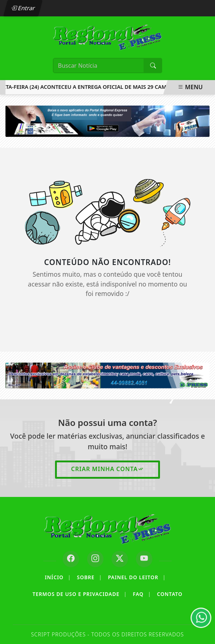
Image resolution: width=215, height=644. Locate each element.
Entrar (23, 8)
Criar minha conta (107, 469)
